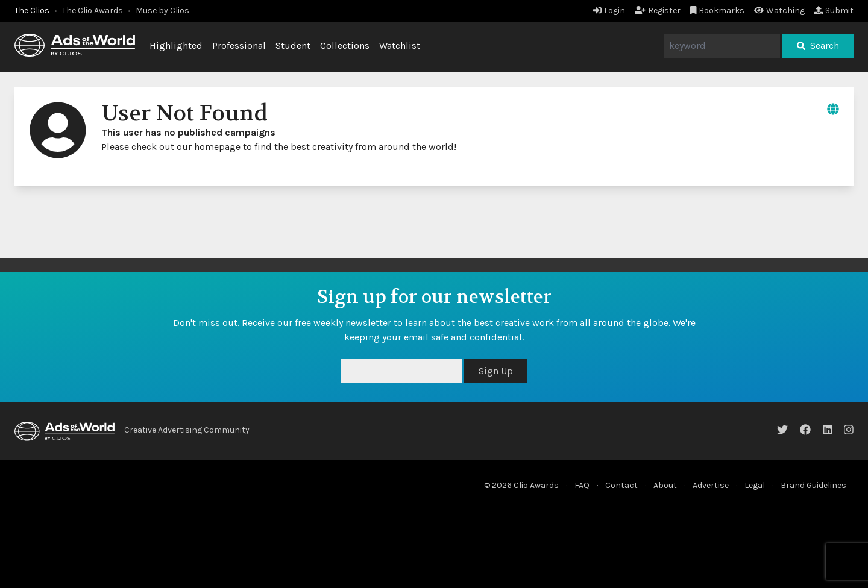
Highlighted (176, 45)
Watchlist (400, 45)
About (665, 485)
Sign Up (496, 371)
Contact (621, 485)
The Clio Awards (93, 11)
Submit (834, 11)
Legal (755, 485)
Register (658, 11)
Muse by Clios (162, 11)
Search (818, 45)
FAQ (582, 485)
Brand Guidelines (813, 485)
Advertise (711, 485)
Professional (239, 45)
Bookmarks (718, 11)
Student (293, 45)
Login (609, 11)
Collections (345, 45)
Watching (779, 11)
